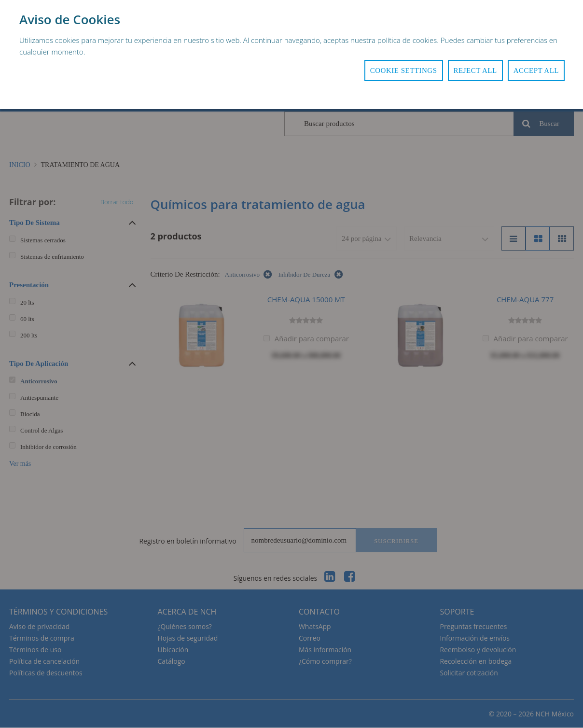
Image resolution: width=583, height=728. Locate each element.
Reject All (475, 70)
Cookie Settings (404, 70)
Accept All (536, 70)
